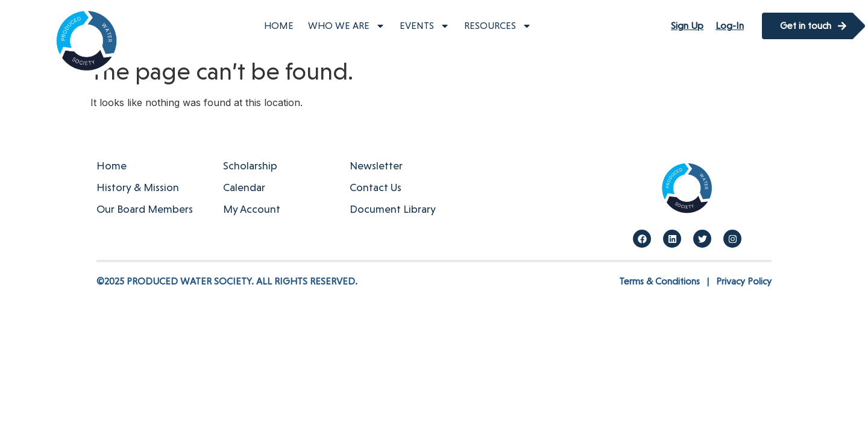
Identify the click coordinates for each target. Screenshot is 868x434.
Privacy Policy (744, 281)
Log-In (730, 26)
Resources (498, 26)
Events (425, 26)
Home (279, 26)
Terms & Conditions (659, 281)
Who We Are (347, 26)
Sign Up (687, 26)
